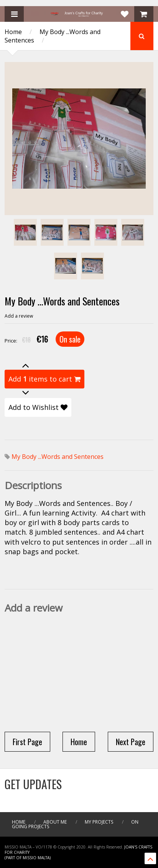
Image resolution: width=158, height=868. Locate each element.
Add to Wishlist (38, 407)
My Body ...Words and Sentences (58, 457)
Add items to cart (44, 379)
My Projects (99, 822)
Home (13, 32)
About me (55, 822)
